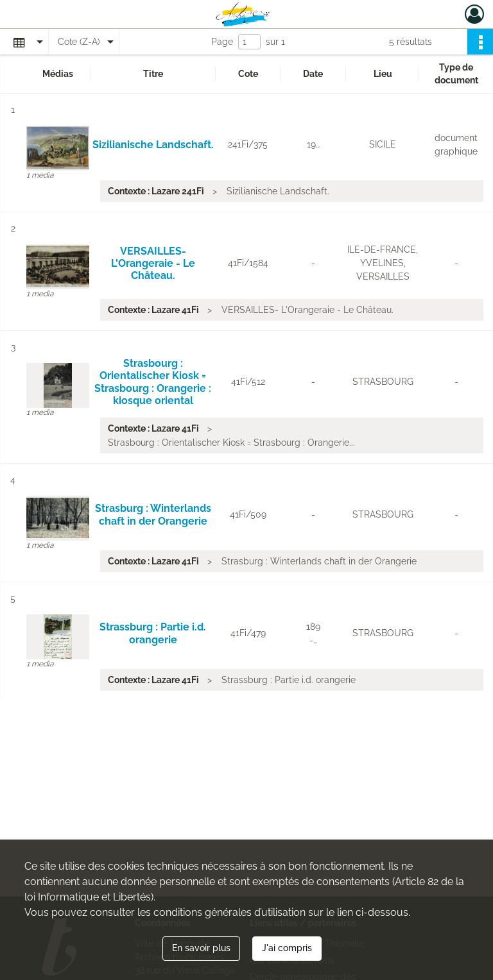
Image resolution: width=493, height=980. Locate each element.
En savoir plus (201, 948)
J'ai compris (287, 948)
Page (222, 42)
